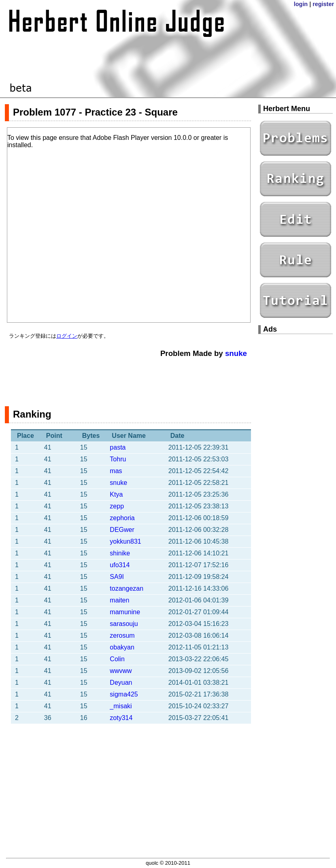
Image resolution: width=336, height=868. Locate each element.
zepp (117, 506)
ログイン (67, 336)
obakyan (122, 647)
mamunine (125, 612)
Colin (117, 659)
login (301, 4)
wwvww (121, 671)
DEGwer (122, 530)
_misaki (121, 706)
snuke (236, 353)
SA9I (117, 577)
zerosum (122, 635)
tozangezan (127, 588)
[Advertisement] (128, 378)
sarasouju (124, 624)
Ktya (116, 494)
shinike (120, 553)
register (323, 4)
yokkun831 (125, 541)
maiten (119, 600)
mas (116, 471)
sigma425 (124, 694)
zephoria (122, 518)
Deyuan (121, 683)
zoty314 (121, 718)
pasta (118, 447)
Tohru (118, 459)
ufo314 (120, 565)
